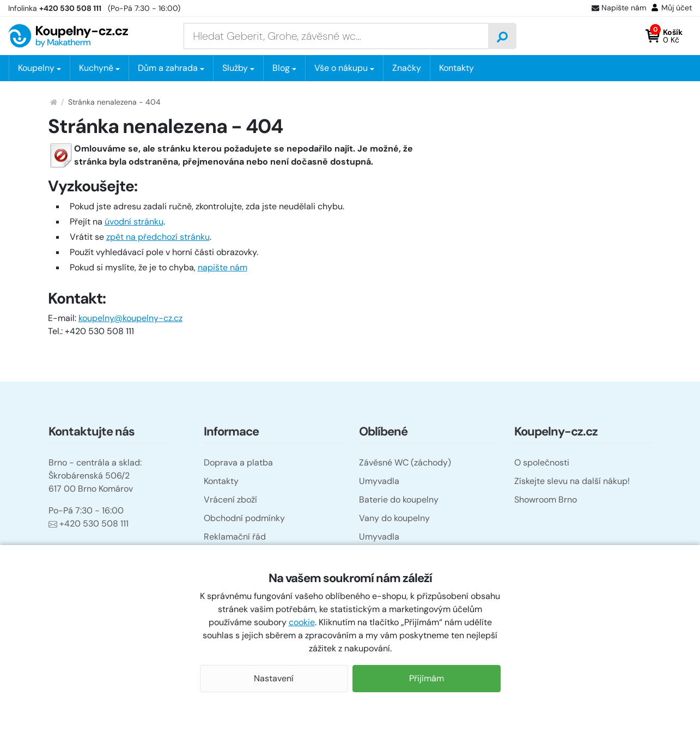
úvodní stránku (134, 222)
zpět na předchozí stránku (158, 237)
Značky (407, 68)
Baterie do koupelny (399, 500)
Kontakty (456, 68)
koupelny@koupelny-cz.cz (130, 318)
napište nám (223, 267)
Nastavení (274, 678)
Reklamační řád (235, 537)
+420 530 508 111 (89, 524)
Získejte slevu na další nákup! (572, 481)
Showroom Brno (546, 500)
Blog (281, 68)
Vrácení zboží (230, 500)
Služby (235, 68)
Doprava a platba (238, 462)
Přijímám (427, 678)
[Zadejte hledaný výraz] (336, 36)
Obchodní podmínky (244, 518)
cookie (302, 622)
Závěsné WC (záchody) (405, 462)
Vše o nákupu (341, 68)
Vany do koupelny (394, 518)
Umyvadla (379, 481)
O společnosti (542, 462)
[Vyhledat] (502, 36)
